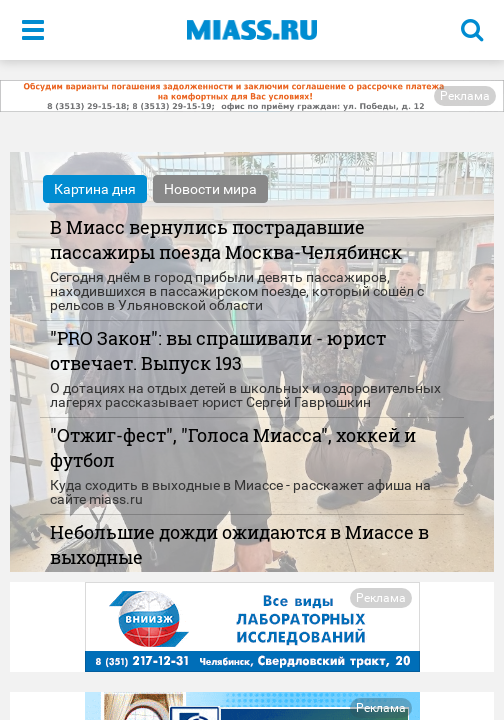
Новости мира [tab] (210, 189)
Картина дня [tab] (95, 189)
